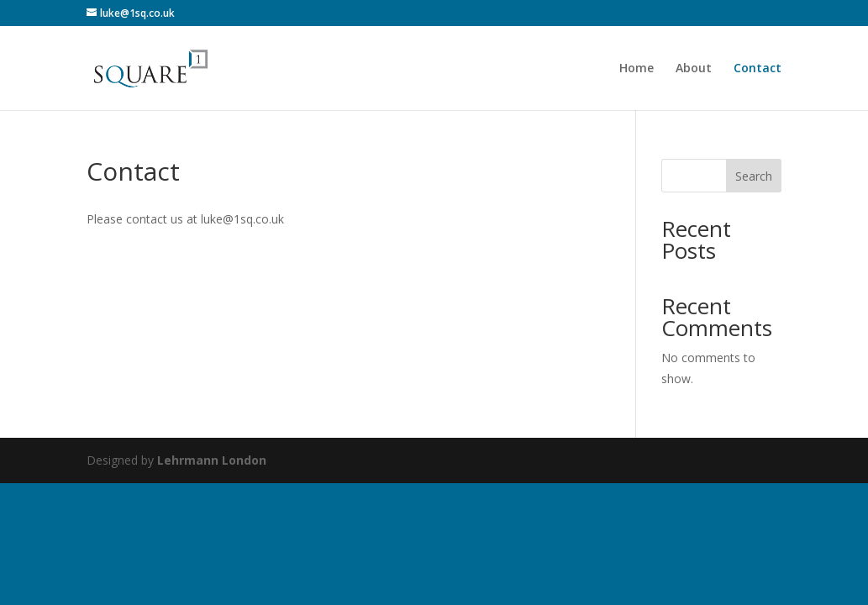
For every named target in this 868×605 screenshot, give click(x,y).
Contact (758, 69)
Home (637, 69)
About (694, 69)
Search (754, 176)
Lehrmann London (212, 460)
